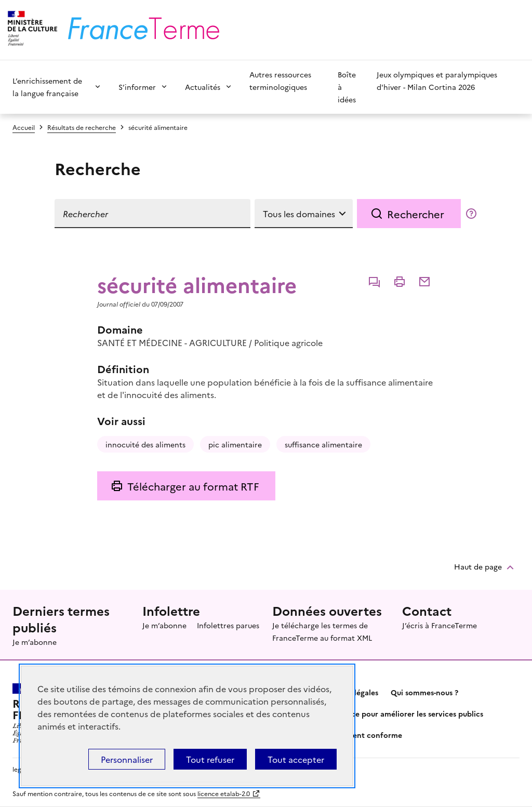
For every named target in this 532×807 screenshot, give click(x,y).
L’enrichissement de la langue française (47, 87)
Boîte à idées (347, 87)
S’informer (137, 87)
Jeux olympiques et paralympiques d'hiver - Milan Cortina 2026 (437, 81)
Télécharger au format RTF (193, 486)
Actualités (203, 87)
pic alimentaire (235, 444)
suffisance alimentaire (323, 444)
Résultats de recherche (82, 127)
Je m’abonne (35, 642)
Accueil (24, 127)
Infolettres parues (228, 625)
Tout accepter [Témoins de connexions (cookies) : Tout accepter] (296, 759)
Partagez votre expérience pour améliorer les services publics (375, 713)
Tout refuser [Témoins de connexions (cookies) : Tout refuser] (210, 759)
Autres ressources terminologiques (280, 81)
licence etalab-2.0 (224, 793)
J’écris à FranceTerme (440, 625)
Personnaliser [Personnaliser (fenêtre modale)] (127, 759)
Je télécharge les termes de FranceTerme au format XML (322, 631)
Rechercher (416, 214)
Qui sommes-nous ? (424, 692)
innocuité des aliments (145, 444)
